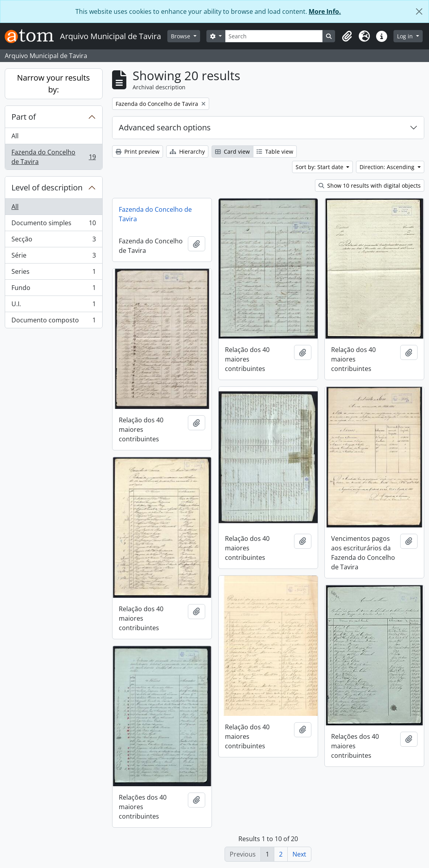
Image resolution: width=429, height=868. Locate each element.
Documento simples (53, 225)
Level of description (47, 187)
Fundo (53, 289)
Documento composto (53, 322)
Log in (406, 36)
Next (299, 854)
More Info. (325, 11)
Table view (275, 152)
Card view (232, 152)
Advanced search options (165, 127)
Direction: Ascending (388, 167)
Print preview (138, 152)
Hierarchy (187, 152)
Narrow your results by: (53, 84)
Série (53, 257)
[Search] (274, 36)
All (15, 136)
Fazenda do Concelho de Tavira (53, 157)
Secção (53, 241)
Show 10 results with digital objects (370, 185)
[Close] (419, 11)
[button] (347, 36)
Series (53, 273)
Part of (24, 117)
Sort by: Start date (320, 167)
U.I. (53, 306)
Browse (181, 36)
